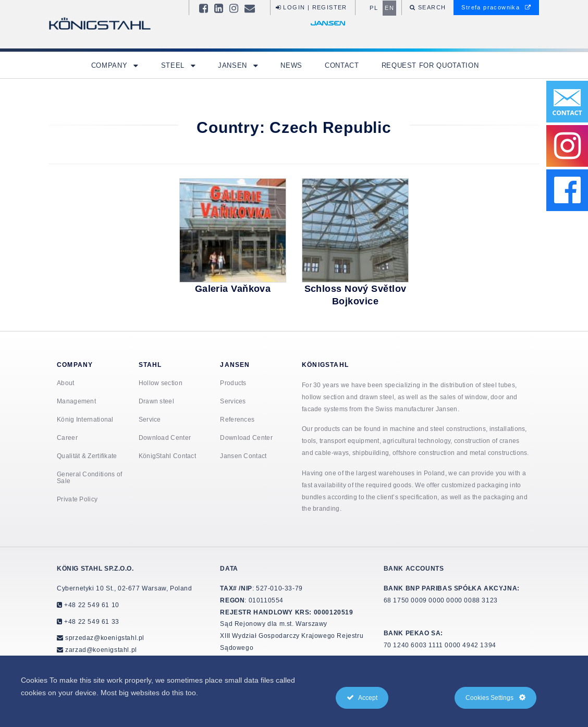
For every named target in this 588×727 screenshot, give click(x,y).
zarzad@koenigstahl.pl (101, 650)
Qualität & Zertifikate (87, 456)
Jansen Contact (243, 456)
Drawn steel (156, 401)
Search (431, 7)
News (291, 65)
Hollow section (161, 383)
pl (374, 8)
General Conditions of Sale (89, 477)
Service (150, 419)
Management (76, 401)
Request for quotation (430, 65)
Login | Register (311, 7)
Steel (174, 65)
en (389, 8)
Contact (342, 65)
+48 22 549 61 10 (91, 605)
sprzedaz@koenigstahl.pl (105, 638)
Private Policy (77, 499)
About (66, 383)
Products (233, 383)
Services (233, 401)
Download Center (165, 438)
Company (111, 65)
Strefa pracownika (496, 7)
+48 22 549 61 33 (91, 621)
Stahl (150, 365)
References (237, 419)
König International (85, 419)
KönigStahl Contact (167, 456)
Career (67, 438)
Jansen (234, 65)
